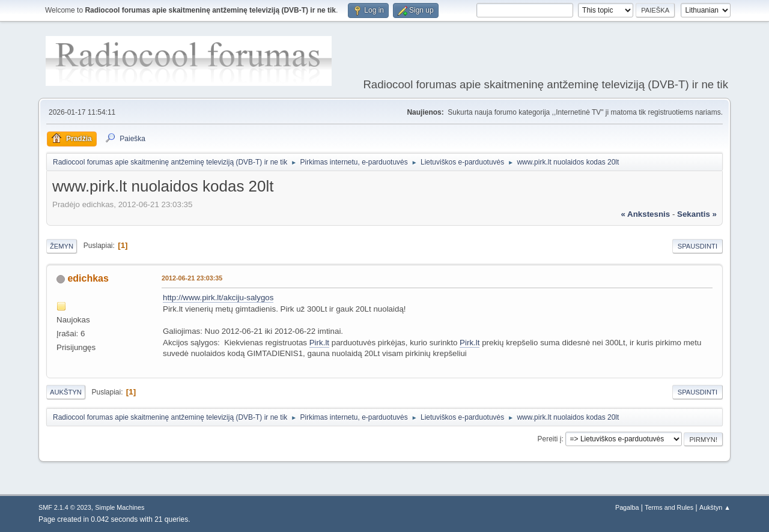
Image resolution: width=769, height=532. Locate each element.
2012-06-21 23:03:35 (192, 278)
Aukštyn (66, 392)
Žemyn (62, 246)
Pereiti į (550, 439)
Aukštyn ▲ (715, 507)
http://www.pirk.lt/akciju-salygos (218, 298)
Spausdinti (698, 246)
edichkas (88, 278)
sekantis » (697, 214)
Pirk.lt (319, 343)
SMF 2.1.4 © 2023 (65, 507)
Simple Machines (120, 507)
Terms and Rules (669, 507)
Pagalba (627, 507)
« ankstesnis (645, 214)
